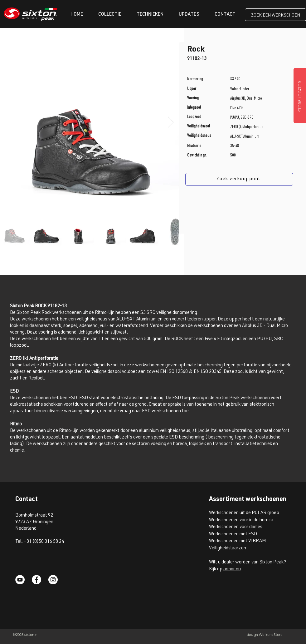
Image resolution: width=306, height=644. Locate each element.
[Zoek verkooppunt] (239, 179)
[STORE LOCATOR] (300, 96)
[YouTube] (20, 580)
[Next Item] (171, 122)
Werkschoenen (224, 520)
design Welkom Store (265, 634)
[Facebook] (36, 580)
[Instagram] (53, 580)
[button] (110, 15)
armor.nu (232, 569)
